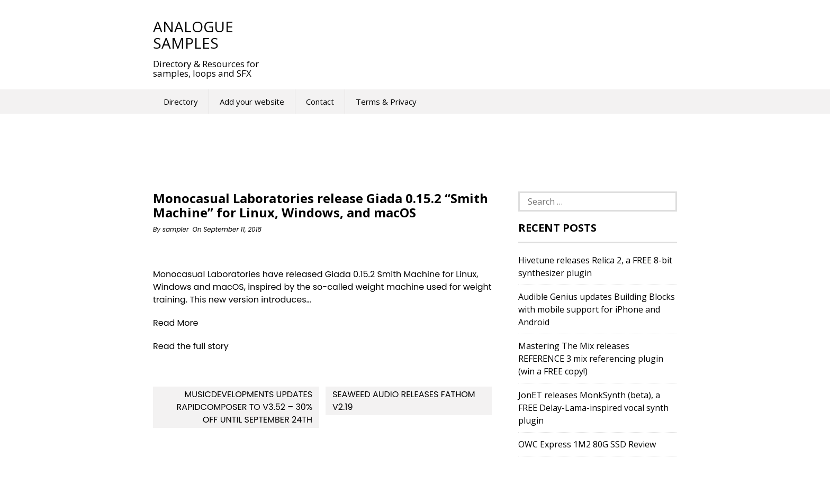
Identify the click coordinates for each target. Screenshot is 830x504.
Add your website (252, 102)
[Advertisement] (467, 34)
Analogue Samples (193, 35)
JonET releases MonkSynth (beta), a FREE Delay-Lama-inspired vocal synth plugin (593, 408)
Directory (181, 102)
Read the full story (191, 346)
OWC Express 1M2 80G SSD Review (587, 444)
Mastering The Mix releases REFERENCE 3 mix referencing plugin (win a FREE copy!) (591, 359)
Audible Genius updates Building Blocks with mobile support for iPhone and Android (597, 309)
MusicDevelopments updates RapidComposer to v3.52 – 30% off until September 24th (245, 407)
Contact (320, 102)
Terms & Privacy (386, 102)
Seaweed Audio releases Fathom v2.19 (404, 401)
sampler (176, 229)
